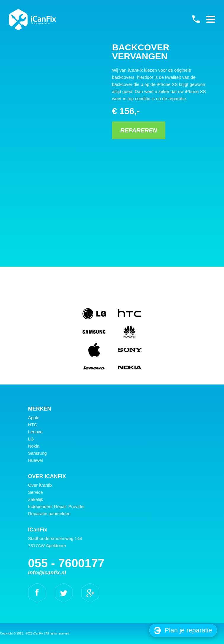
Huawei (36, 460)
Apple (34, 418)
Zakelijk (36, 499)
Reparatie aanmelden (49, 514)
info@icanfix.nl (47, 573)
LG (31, 439)
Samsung (37, 453)
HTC (33, 425)
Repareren (139, 130)
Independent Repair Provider (57, 506)
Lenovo (35, 432)
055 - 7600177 (196, 19)
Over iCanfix (40, 485)
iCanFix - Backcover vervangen (33, 20)
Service (36, 492)
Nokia (34, 446)
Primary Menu (211, 19)
